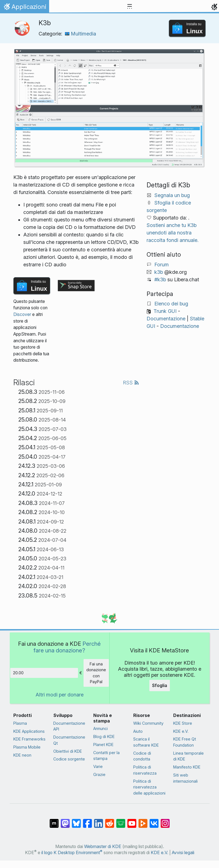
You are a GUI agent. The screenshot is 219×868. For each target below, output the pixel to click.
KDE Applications (29, 731)
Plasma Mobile (27, 747)
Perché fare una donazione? (67, 647)
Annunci (100, 728)
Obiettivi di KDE (68, 751)
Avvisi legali (183, 853)
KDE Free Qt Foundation (185, 742)
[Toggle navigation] (130, 7)
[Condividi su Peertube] (143, 821)
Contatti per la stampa (106, 756)
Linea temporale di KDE (188, 756)
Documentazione (166, 319)
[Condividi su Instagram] (165, 821)
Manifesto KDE (187, 767)
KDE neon (22, 755)
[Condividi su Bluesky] (76, 821)
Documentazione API (69, 726)
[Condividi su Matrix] (54, 821)
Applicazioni (24, 8)
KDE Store (183, 723)
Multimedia (80, 34)
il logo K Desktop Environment (72, 853)
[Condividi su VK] (154, 821)
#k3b (160, 279)
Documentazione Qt (69, 740)
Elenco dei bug (171, 304)
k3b (159, 272)
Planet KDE (103, 745)
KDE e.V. (181, 731)
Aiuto (138, 731)
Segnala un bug (172, 195)
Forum (162, 265)
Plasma (20, 723)
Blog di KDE (104, 736)
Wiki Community (148, 723)
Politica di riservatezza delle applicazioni (149, 787)
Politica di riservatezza (145, 770)
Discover (22, 314)
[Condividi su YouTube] (132, 821)
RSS (131, 383)
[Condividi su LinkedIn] (99, 821)
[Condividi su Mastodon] (65, 821)
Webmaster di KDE (103, 847)
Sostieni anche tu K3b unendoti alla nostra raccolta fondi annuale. (173, 233)
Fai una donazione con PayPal (96, 673)
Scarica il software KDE (146, 742)
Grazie (99, 774)
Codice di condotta (142, 756)
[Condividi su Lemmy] (121, 821)
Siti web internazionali (185, 778)
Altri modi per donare (60, 695)
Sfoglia (160, 685)
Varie (98, 766)
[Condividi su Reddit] (110, 821)
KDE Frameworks (29, 739)
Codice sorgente (69, 759)
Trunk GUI (165, 311)
